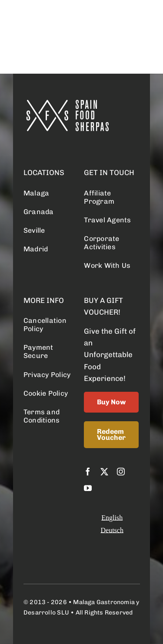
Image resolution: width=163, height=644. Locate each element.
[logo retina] (67, 103)
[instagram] (121, 472)
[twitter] (104, 472)
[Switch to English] (112, 518)
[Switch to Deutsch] (112, 530)
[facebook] (88, 472)
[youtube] (88, 488)
